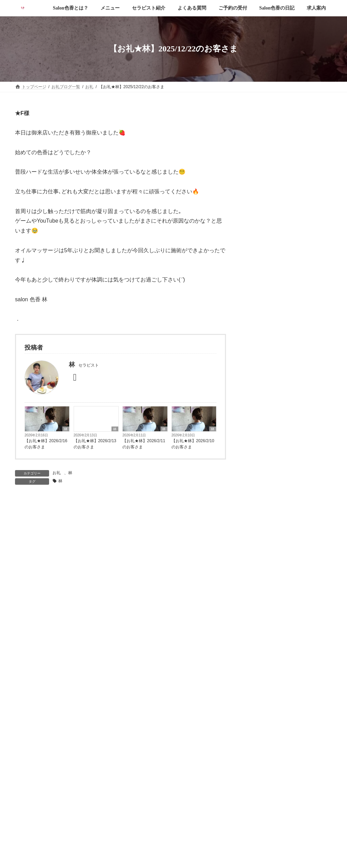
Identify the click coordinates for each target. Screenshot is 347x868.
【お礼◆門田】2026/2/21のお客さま (303, 181)
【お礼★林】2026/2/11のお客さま (144, 444)
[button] (173, 765)
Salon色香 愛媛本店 (165, 835)
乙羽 (258, 523)
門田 (258, 549)
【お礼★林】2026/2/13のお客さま (95, 444)
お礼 (57, 473)
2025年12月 (261, 611)
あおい (260, 510)
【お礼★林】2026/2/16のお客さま (46, 444)
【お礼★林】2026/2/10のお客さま (193, 444)
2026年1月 (260, 598)
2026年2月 (260, 585)
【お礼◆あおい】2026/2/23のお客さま (303, 141)
